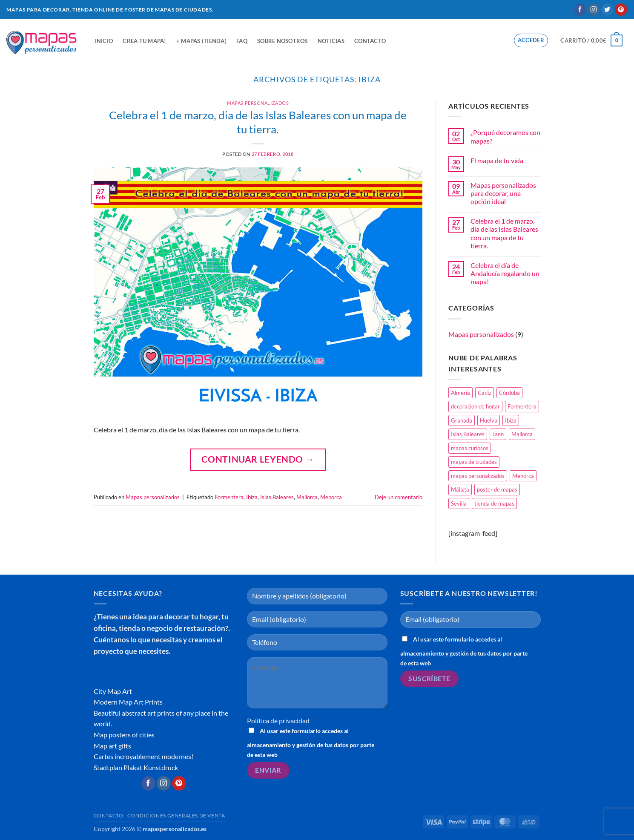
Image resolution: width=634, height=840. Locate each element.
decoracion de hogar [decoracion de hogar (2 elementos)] (475, 406)
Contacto (370, 41)
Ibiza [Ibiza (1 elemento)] (511, 420)
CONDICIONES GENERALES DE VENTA (176, 816)
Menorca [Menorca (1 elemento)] (523, 476)
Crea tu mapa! (144, 41)
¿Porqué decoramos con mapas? (505, 136)
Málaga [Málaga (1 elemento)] (460, 489)
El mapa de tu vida (497, 160)
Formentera (229, 497)
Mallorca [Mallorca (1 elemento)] (522, 434)
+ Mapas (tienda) (201, 41)
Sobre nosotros (283, 41)
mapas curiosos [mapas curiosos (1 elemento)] (470, 448)
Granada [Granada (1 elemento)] (462, 420)
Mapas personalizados (258, 103)
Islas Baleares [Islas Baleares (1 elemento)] (468, 434)
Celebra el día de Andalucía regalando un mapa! (505, 273)
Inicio (104, 41)
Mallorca (307, 497)
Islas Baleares (277, 497)
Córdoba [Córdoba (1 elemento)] (509, 393)
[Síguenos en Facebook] (580, 10)
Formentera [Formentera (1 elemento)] (522, 406)
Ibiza (252, 497)
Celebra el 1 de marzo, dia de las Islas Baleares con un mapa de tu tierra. (504, 233)
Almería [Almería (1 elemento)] (460, 393)
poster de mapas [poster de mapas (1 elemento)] (497, 489)
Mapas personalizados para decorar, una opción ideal (503, 193)
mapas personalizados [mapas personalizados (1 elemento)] (478, 476)
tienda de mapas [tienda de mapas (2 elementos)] (494, 503)
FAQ (242, 41)
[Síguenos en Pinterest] (621, 10)
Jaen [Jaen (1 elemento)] (498, 434)
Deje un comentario (399, 497)
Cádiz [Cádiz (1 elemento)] (485, 393)
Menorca (331, 497)
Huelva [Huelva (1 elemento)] (489, 420)
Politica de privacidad (278, 721)
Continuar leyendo (258, 459)
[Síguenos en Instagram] (594, 10)
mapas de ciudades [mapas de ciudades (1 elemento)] (474, 462)
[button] (531, 40)
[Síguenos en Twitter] (607, 10)
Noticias (331, 41)
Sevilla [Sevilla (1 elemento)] (459, 503)
